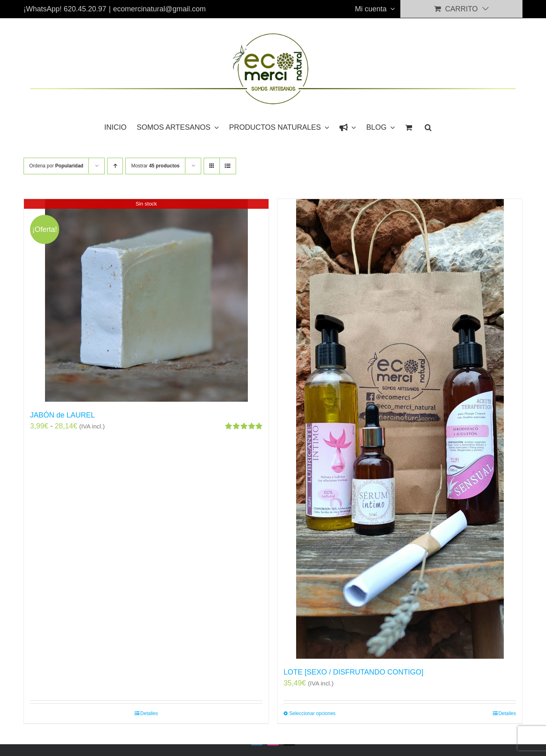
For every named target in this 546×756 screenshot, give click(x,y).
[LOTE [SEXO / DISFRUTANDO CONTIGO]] (400, 429)
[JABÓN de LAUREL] (146, 300)
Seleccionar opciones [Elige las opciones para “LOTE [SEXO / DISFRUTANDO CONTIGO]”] (312, 713)
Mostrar (155, 166)
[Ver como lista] (228, 166)
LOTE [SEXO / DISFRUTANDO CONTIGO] (354, 672)
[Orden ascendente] (115, 166)
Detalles (149, 713)
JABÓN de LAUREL (62, 415)
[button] (428, 127)
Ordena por (56, 166)
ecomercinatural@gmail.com (159, 9)
